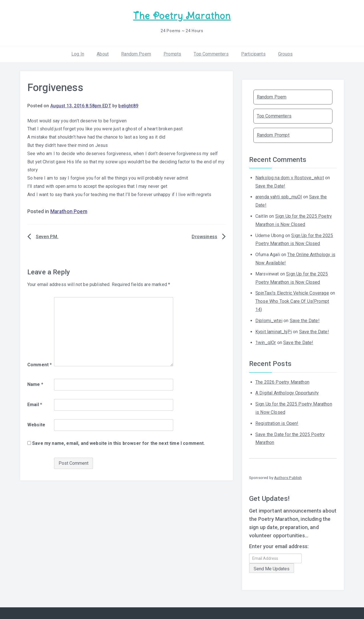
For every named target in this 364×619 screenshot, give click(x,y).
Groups (285, 54)
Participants (253, 54)
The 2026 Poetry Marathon (282, 382)
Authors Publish (288, 478)
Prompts (172, 54)
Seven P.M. (47, 237)
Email (35, 405)
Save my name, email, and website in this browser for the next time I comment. (118, 443)
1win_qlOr (266, 343)
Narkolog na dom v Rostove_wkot (290, 178)
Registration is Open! (277, 423)
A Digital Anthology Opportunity (287, 393)
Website (36, 425)
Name (35, 384)
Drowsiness (204, 237)
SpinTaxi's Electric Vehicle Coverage (292, 293)
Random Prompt (273, 135)
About (103, 54)
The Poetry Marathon (182, 16)
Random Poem (136, 54)
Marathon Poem (69, 211)
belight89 (128, 106)
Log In (78, 54)
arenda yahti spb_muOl (279, 197)
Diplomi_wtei (269, 321)
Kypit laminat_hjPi (274, 332)
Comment (40, 365)
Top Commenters (211, 54)
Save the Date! (270, 186)
